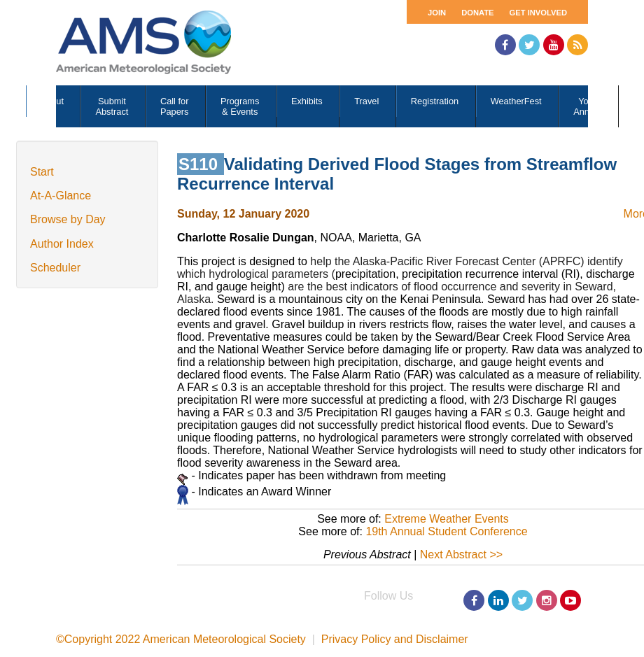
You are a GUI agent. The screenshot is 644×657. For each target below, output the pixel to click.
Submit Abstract (112, 106)
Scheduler (55, 268)
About (52, 101)
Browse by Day (68, 219)
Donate (477, 13)
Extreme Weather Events (447, 519)
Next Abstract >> (461, 554)
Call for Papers (175, 106)
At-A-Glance (61, 196)
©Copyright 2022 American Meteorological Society (181, 639)
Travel (366, 101)
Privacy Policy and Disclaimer (395, 639)
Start (42, 172)
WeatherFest (516, 101)
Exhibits (307, 101)
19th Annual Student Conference (446, 531)
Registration (435, 101)
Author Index (62, 244)
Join (437, 13)
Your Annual (587, 106)
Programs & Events (240, 106)
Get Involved (538, 13)
